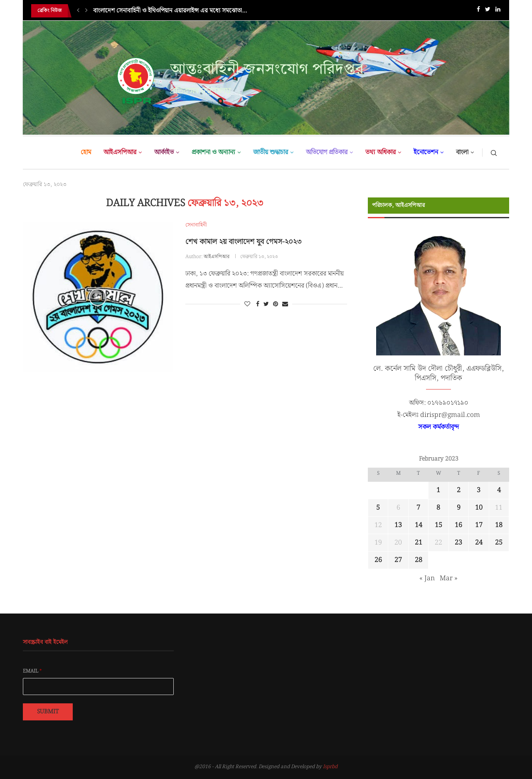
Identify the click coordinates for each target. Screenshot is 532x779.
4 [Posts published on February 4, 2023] (499, 490)
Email (32, 671)
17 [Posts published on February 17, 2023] (479, 525)
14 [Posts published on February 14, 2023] (419, 525)
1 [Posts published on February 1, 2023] (438, 490)
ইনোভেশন (426, 152)
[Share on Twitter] (266, 304)
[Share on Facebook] (258, 304)
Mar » (449, 578)
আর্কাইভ (164, 152)
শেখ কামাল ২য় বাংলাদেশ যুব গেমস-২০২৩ (244, 242)
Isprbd (330, 767)
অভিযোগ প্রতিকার (327, 152)
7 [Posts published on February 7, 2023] (418, 508)
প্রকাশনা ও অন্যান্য (213, 152)
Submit (48, 712)
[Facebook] (478, 11)
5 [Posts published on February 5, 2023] (378, 508)
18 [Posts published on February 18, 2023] (499, 525)
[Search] (494, 153)
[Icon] (98, 297)
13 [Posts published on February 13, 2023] (398, 525)
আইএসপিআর (120, 152)
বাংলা (462, 152)
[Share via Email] (285, 304)
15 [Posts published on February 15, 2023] (438, 525)
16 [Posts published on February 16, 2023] (458, 525)
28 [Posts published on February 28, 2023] (419, 560)
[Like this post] (247, 304)
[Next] (86, 11)
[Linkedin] (498, 11)
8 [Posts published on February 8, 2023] (438, 508)
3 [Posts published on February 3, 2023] (479, 490)
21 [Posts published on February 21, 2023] (419, 543)
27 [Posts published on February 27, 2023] (398, 560)
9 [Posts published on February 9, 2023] (459, 508)
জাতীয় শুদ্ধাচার (271, 152)
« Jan (427, 578)
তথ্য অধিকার (381, 152)
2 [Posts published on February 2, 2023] (459, 490)
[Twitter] (488, 11)
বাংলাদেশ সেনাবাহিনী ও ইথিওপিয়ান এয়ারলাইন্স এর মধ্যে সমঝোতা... (170, 11)
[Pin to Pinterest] (276, 304)
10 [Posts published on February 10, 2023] (479, 508)
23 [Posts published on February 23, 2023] (458, 543)
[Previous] (78, 11)
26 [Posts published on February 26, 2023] (378, 560)
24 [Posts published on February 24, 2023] (479, 543)
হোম (86, 152)
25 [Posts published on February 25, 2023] (499, 543)
